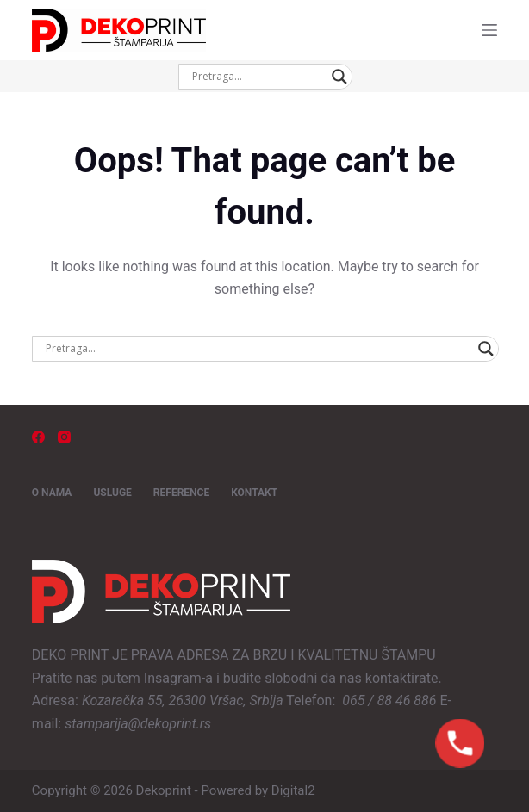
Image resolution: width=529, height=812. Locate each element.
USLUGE (112, 493)
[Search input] (258, 77)
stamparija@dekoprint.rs (138, 724)
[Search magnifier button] (339, 77)
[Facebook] (38, 437)
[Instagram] (64, 437)
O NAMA (52, 493)
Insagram (173, 678)
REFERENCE (181, 493)
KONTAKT (254, 493)
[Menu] (489, 30)
